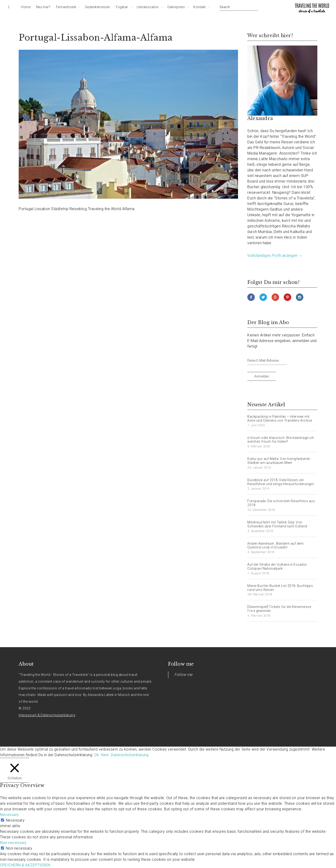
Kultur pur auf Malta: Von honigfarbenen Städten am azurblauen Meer (279, 461)
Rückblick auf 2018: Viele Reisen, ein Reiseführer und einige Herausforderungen (281, 482)
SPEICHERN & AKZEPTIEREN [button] (25, 865)
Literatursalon (148, 7)
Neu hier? (43, 7)
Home (26, 7)
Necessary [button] (9, 815)
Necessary (15, 820)
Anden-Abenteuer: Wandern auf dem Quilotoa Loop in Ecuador (275, 545)
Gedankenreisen (98, 7)
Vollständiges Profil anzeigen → (275, 256)
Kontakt (200, 7)
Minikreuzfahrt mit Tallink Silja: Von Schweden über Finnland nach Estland (277, 524)
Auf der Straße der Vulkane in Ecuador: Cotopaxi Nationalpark (278, 566)
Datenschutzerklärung (130, 755)
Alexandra (260, 118)
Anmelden (262, 376)
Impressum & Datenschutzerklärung (47, 715)
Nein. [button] (105, 755)
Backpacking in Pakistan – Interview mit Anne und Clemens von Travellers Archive (280, 418)
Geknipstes (176, 7)
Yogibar (122, 7)
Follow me (181, 664)
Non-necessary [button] (13, 843)
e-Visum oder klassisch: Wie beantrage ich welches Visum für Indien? (281, 440)
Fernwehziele (66, 7)
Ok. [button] (97, 755)
